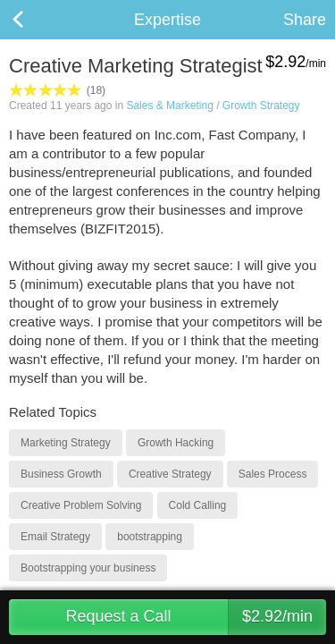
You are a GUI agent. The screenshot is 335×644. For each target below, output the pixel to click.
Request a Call (196, 617)
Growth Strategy (261, 106)
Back (36, 20)
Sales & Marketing (169, 106)
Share (305, 20)
